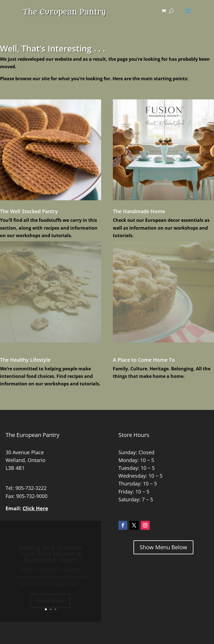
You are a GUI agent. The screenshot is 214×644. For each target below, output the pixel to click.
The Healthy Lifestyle (25, 360)
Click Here (35, 508)
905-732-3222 (31, 488)
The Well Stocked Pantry (29, 211)
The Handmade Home (139, 211)
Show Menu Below (163, 547)
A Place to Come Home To (144, 360)
